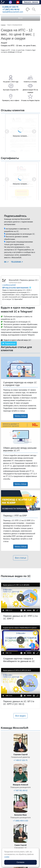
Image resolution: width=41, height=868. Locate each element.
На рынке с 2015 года (11, 82)
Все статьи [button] (20, 558)
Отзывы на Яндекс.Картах (30, 100)
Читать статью (20, 416)
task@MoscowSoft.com (13, 12)
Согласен (21, 862)
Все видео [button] (21, 716)
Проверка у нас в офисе (11, 100)
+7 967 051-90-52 (20, 791)
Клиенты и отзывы (30, 82)
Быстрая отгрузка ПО (11, 90)
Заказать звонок (31, 2)
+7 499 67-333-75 (20, 760)
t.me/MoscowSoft (9, 285)
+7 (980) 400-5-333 (20, 821)
